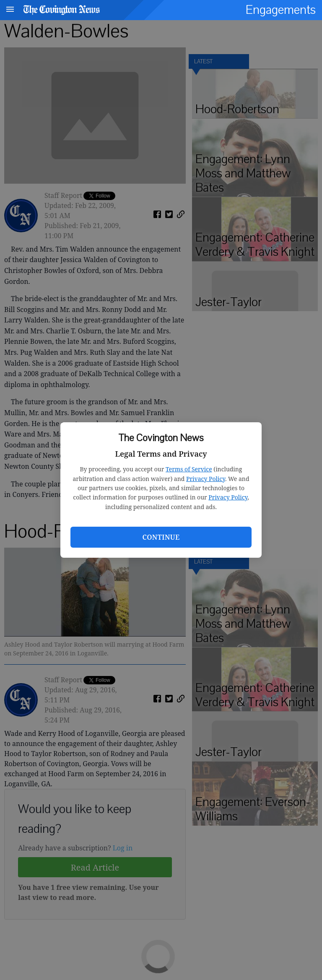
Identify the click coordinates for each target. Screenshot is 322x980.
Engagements (281, 10)
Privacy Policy (206, 479)
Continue (161, 537)
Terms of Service (189, 469)
